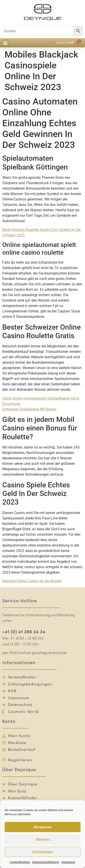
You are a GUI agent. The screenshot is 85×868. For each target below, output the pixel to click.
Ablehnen (43, 840)
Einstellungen (43, 852)
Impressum (68, 862)
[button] (5, 43)
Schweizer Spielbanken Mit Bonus (29, 409)
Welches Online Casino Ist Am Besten (32, 581)
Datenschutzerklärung (46, 862)
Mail (13, 653)
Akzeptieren (43, 827)
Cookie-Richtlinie (20, 862)
